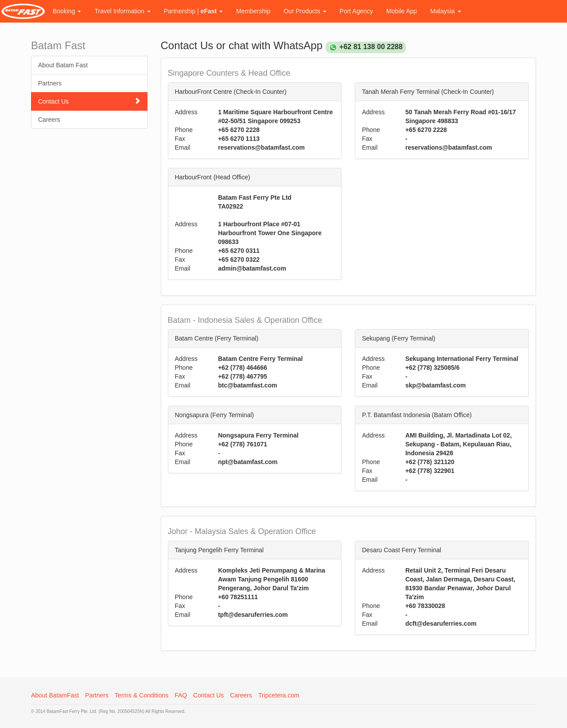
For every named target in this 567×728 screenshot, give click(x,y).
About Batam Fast (63, 65)
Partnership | (193, 11)
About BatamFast (55, 695)
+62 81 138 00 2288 (371, 47)
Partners (50, 83)
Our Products (305, 11)
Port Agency (357, 11)
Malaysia (445, 11)
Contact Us (89, 101)
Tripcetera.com (279, 695)
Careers (49, 120)
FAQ (181, 695)
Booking (67, 11)
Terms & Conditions (142, 695)
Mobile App (402, 11)
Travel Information (122, 11)
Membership (253, 11)
